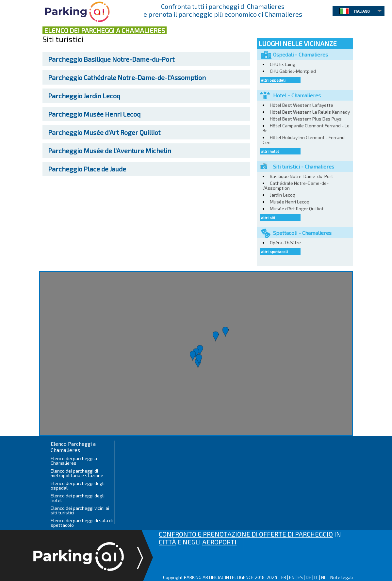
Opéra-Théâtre (285, 242)
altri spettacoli (274, 251)
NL (324, 577)
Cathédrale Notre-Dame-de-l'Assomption (127, 77)
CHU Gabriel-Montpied (293, 71)
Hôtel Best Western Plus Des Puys (306, 119)
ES (300, 577)
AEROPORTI (219, 542)
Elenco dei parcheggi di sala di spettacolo (82, 523)
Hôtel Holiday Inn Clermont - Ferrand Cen (304, 140)
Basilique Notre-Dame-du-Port (111, 59)
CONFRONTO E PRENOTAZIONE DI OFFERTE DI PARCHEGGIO (246, 534)
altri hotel (270, 151)
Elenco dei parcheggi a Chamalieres (74, 461)
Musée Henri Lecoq (94, 114)
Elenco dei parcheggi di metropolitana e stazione (77, 473)
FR (284, 577)
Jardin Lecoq (84, 96)
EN (292, 577)
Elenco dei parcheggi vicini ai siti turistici (80, 510)
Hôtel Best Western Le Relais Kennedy (310, 112)
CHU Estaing (283, 64)
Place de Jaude (87, 169)
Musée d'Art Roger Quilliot (104, 132)
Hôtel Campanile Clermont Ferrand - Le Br (306, 128)
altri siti (268, 218)
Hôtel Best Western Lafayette (302, 105)
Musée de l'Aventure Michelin (110, 151)
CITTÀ (167, 542)
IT (316, 577)
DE (309, 577)
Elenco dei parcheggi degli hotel (78, 498)
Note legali (342, 577)
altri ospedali (273, 80)
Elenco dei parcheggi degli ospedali (78, 485)
